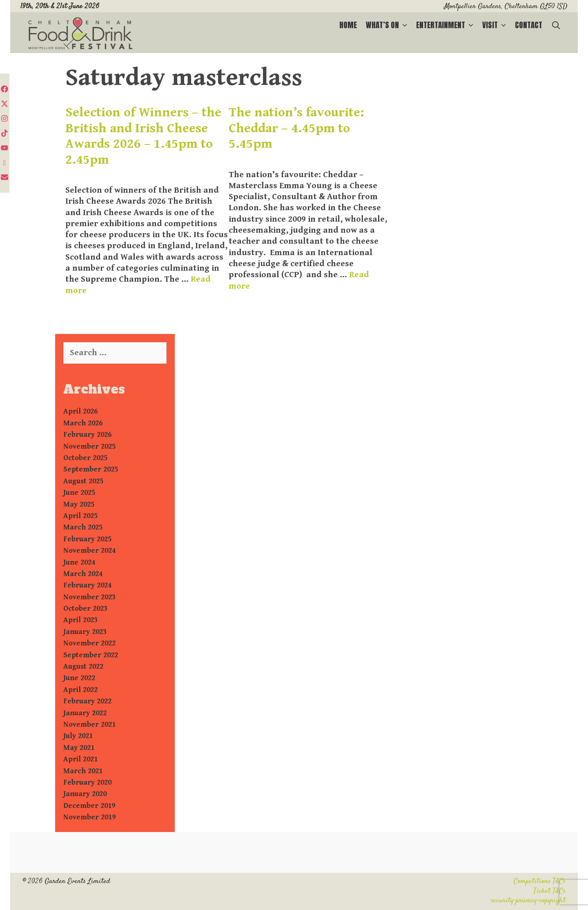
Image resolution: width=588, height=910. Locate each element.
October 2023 (85, 609)
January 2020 (85, 794)
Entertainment (447, 25)
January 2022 (85, 713)
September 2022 (91, 655)
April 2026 (80, 411)
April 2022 (80, 690)
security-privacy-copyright (528, 901)
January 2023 (85, 632)
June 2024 (79, 562)
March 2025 (83, 527)
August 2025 (83, 481)
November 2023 (89, 597)
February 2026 (87, 435)
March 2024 (83, 574)
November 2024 (89, 551)
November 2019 (89, 817)
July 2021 (78, 736)
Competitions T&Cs (540, 881)
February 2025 (87, 539)
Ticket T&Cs (549, 891)
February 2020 (87, 782)
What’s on (389, 25)
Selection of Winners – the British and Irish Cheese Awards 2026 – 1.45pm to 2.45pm (143, 136)
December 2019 (89, 806)
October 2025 (85, 458)
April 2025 (80, 516)
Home (348, 25)
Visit (496, 25)
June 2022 (79, 678)
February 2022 (87, 701)
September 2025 (91, 469)
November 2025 (89, 446)
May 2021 (79, 748)
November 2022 (89, 643)
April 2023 (80, 620)
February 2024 (87, 585)
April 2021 (80, 759)
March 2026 (83, 423)
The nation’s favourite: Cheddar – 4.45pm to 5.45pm (296, 128)
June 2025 (79, 493)
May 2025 (79, 504)
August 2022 (83, 666)
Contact (529, 25)
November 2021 (89, 724)
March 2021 (83, 771)
